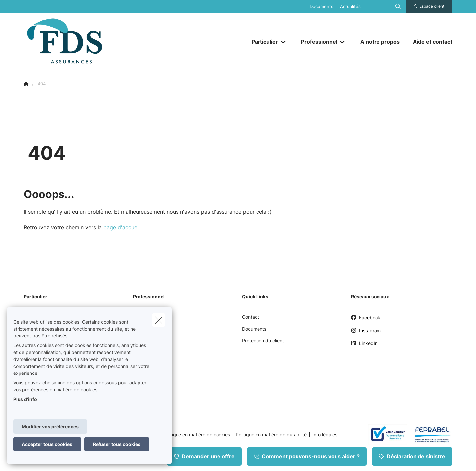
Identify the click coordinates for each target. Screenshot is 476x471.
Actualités (350, 6)
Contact (251, 317)
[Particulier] (262, 42)
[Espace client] (429, 6)
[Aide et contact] (429, 42)
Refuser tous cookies (117, 444)
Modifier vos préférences (50, 427)
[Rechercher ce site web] (398, 6)
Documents (321, 6)
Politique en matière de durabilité (271, 435)
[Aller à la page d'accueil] (90, 42)
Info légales (325, 435)
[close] (159, 320)
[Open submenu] (284, 42)
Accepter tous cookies (47, 444)
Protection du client (263, 341)
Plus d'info (25, 399)
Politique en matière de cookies (196, 435)
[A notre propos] (380, 42)
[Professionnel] (317, 42)
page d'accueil (122, 227)
